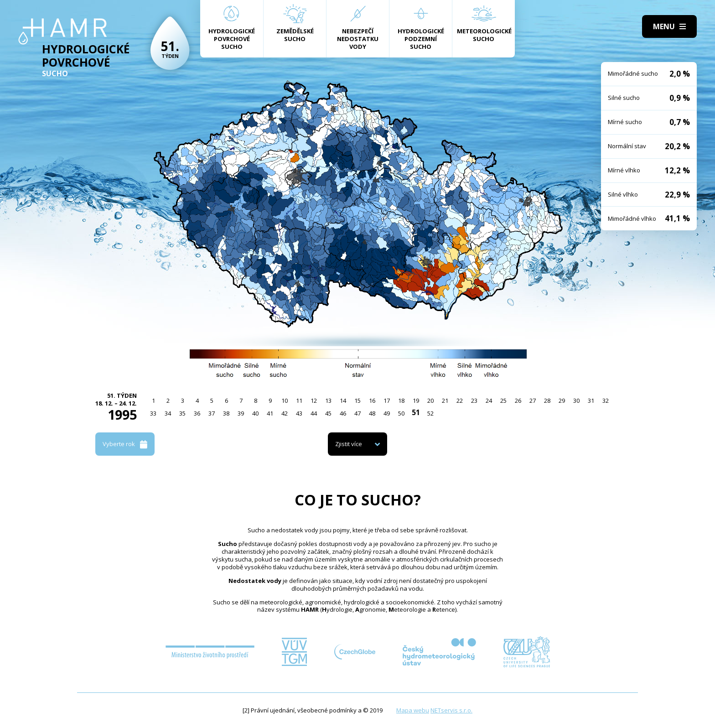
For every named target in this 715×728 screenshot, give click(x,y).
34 (168, 413)
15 (357, 400)
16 (372, 400)
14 (343, 400)
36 (197, 413)
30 (576, 400)
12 (314, 400)
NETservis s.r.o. (451, 710)
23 (474, 400)
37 (212, 413)
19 (416, 400)
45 (328, 413)
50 (401, 413)
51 (416, 412)
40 (255, 413)
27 (533, 400)
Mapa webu (413, 710)
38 (226, 413)
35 (182, 413)
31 (591, 400)
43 (299, 413)
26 (518, 400)
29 (562, 400)
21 (445, 400)
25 (503, 400)
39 (241, 413)
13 (328, 400)
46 (343, 413)
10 (285, 400)
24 (489, 400)
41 (270, 413)
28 (547, 400)
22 (460, 400)
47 (357, 413)
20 (430, 400)
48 (372, 413)
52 (430, 413)
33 (153, 413)
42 (285, 413)
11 (299, 400)
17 (387, 400)
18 (401, 400)
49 (387, 413)
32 (606, 400)
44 (314, 413)
